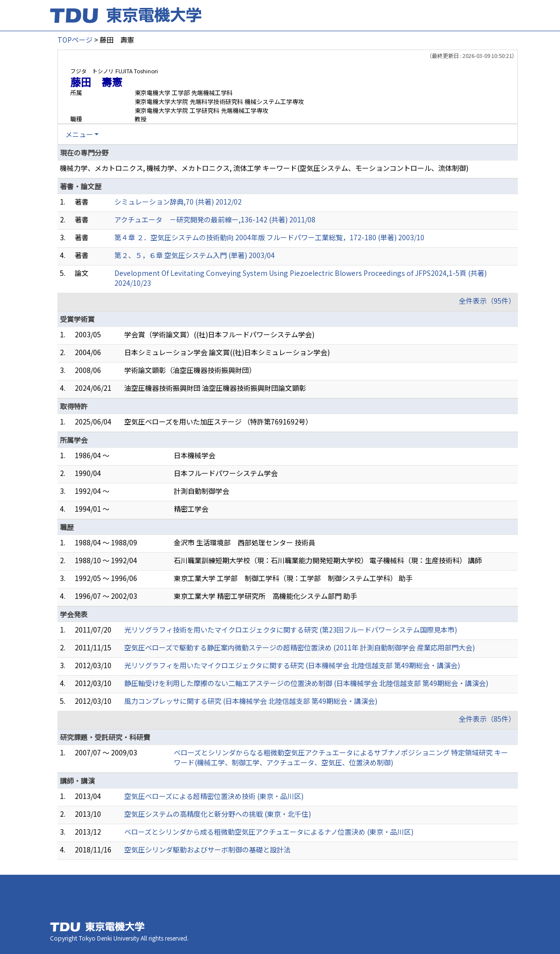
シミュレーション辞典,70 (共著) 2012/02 (178, 202)
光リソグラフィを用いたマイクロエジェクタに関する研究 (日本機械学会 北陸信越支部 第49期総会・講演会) (292, 665)
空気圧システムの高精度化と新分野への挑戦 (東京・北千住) (218, 814)
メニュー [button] (79, 134)
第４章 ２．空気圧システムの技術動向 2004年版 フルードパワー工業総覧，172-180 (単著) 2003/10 (269, 237)
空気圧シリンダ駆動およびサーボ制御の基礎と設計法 (207, 849)
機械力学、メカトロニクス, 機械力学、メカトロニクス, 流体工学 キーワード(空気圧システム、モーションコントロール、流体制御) (264, 168)
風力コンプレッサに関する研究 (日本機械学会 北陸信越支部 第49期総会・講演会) (251, 701)
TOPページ (75, 40)
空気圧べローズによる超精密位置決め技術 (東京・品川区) (214, 796)
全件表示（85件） (487, 719)
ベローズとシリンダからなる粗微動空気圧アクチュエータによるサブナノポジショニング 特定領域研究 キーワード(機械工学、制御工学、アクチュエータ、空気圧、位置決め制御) (341, 757)
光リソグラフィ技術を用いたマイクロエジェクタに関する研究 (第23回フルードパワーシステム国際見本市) (291, 630)
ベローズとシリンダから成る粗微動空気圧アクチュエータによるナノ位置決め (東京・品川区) (269, 832)
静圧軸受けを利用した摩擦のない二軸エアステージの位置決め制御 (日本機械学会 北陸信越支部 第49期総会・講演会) (306, 683)
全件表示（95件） (487, 301)
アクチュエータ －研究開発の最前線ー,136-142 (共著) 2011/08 (215, 219)
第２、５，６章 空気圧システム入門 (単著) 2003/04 (195, 255)
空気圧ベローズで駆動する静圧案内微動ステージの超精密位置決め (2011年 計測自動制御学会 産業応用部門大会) (300, 647)
